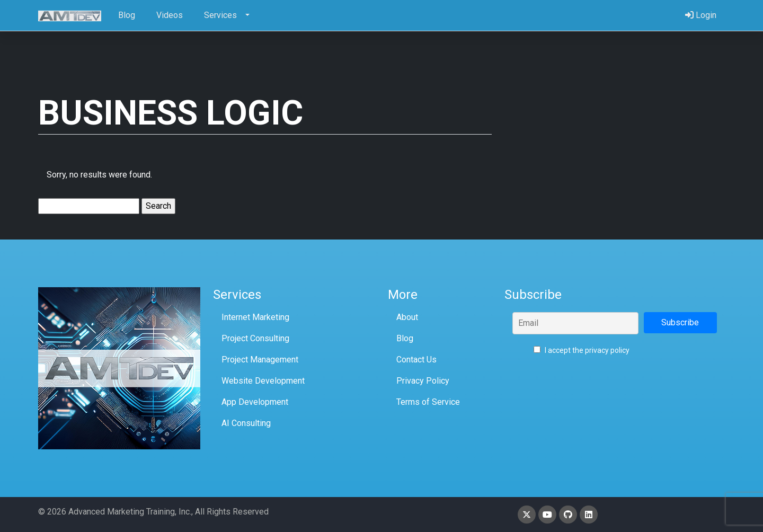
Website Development (263, 381)
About (407, 317)
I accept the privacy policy (582, 350)
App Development (255, 402)
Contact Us (416, 360)
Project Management (260, 360)
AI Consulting (246, 423)
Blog (405, 338)
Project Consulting (255, 338)
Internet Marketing (255, 317)
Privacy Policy (423, 381)
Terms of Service (428, 402)
